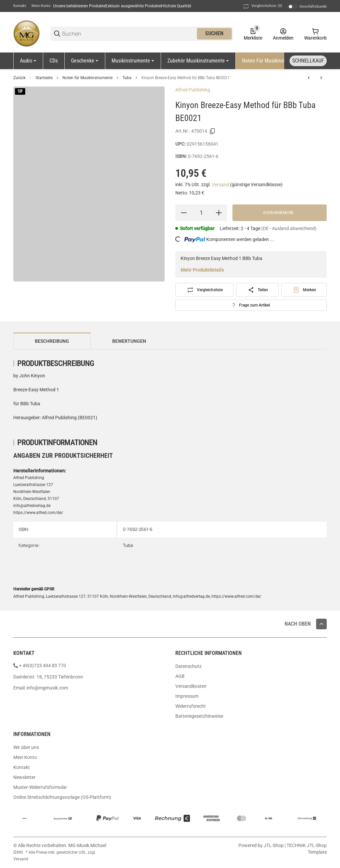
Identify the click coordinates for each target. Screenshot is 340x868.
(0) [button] (262, 6)
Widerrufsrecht (191, 706)
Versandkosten (191, 686)
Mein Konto (41, 6)
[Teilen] (257, 290)
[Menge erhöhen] (219, 213)
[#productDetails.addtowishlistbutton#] (304, 290)
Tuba (127, 78)
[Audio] (28, 61)
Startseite (44, 78)
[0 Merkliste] (253, 34)
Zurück (19, 78)
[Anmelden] (283, 34)
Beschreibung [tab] (52, 341)
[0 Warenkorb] (315, 34)
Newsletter (24, 777)
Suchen (214, 33)
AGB (180, 676)
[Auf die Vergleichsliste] (204, 290)
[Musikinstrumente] (133, 61)
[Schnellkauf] (308, 61)
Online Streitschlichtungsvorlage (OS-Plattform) (62, 797)
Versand (221, 185)
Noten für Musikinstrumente (87, 78)
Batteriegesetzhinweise (199, 716)
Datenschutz (188, 666)
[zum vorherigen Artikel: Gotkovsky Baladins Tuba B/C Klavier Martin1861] (309, 78)
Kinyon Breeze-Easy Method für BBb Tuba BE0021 (186, 78)
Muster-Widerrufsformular (40, 787)
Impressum (187, 696)
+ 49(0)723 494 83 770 (42, 666)
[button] (321, 624)
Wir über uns (26, 747)
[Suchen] (129, 34)
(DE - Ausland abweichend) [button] (289, 228)
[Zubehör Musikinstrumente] (198, 61)
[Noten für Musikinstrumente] (275, 61)
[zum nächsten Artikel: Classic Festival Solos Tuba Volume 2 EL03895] (321, 78)
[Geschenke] (85, 61)
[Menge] (201, 213)
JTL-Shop (274, 845)
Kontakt (20, 6)
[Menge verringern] (184, 213)
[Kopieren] (212, 131)
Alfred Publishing (193, 90)
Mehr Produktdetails (202, 270)
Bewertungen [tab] (129, 341)
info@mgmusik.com (47, 688)
